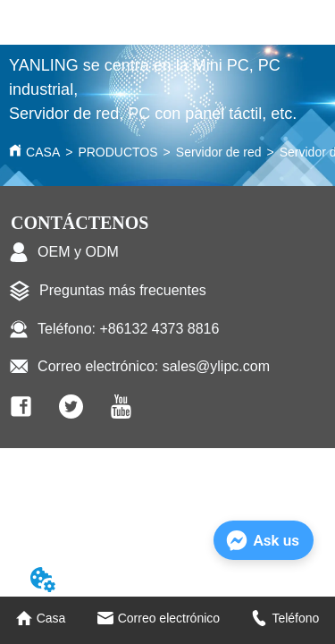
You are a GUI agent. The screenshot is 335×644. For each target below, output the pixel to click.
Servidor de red (219, 152)
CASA (43, 152)
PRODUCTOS (117, 152)
